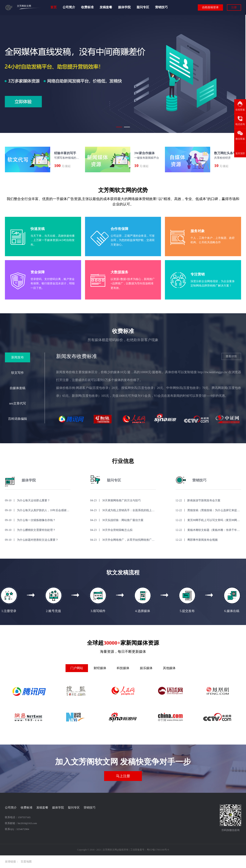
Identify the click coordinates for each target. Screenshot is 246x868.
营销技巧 (161, 7)
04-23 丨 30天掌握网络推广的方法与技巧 (115, 500)
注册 (234, 7)
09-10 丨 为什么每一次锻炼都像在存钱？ (30, 520)
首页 (54, 7)
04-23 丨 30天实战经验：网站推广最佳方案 (117, 520)
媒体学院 (124, 7)
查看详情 (231, 356)
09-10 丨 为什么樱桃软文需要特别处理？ (30, 530)
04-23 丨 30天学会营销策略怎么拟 (111, 530)
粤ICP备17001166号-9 (158, 850)
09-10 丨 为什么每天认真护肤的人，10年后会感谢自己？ (38, 510)
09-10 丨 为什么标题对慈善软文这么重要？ (32, 540)
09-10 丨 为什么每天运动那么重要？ (27, 500)
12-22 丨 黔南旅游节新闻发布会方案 (198, 500)
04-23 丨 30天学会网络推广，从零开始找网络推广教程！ (123, 540)
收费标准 (87, 7)
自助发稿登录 (210, 7)
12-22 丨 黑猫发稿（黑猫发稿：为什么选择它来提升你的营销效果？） (208, 510)
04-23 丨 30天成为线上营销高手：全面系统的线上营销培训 (123, 510)
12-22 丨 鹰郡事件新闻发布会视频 (197, 540)
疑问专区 (143, 7)
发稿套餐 (106, 7)
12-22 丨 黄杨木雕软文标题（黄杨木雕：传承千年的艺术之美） (208, 530)
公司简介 (69, 7)
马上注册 (123, 776)
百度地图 (26, 862)
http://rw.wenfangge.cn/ (213, 372)
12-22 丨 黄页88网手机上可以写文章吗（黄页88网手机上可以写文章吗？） (208, 520)
